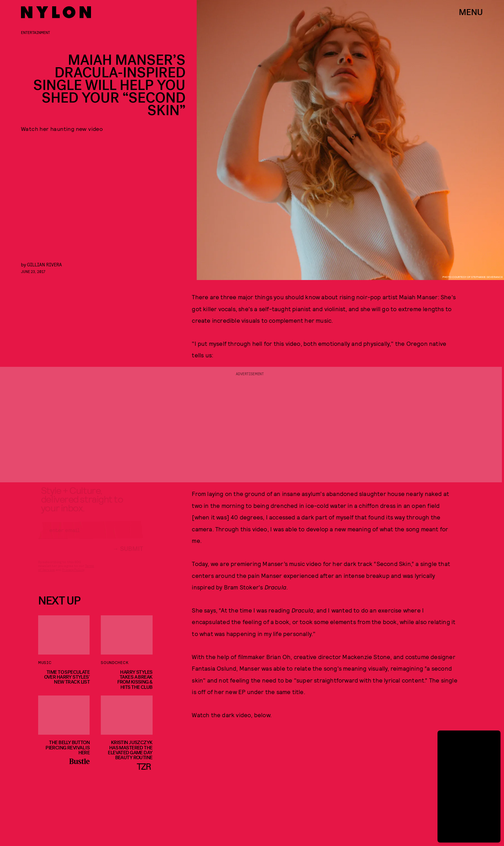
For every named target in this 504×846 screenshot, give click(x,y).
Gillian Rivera (44, 264)
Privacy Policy (73, 576)
